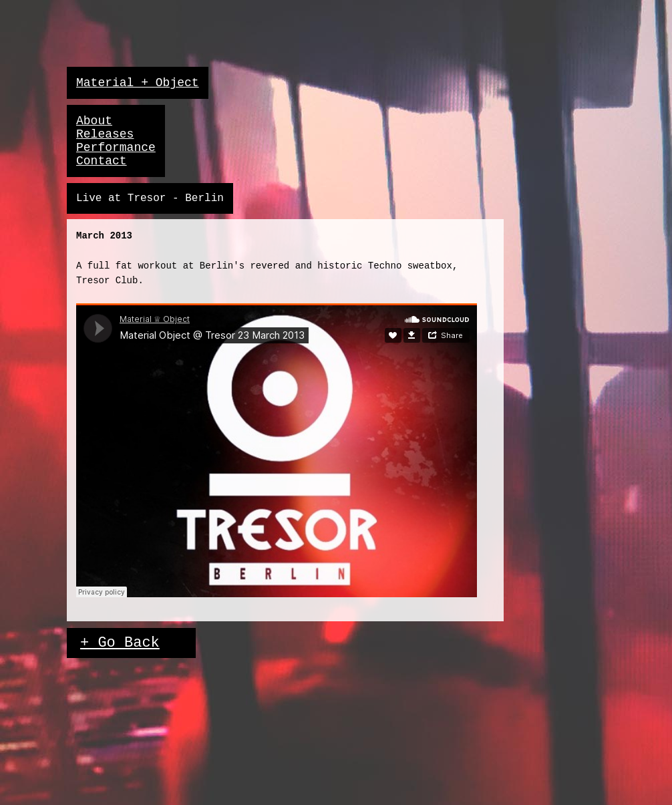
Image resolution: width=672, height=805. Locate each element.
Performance (116, 148)
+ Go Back (120, 643)
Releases (105, 134)
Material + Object (138, 83)
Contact (102, 161)
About (94, 121)
